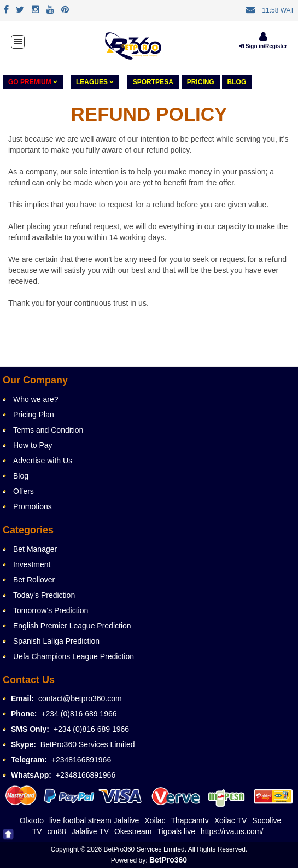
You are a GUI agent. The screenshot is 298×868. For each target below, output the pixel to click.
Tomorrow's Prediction (51, 610)
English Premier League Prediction (72, 626)
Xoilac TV (231, 820)
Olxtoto (32, 820)
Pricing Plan (34, 415)
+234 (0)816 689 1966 (79, 714)
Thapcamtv (189, 820)
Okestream (133, 831)
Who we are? (36, 399)
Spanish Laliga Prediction (56, 641)
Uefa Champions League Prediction (74, 656)
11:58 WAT (278, 10)
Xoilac (155, 820)
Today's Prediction (44, 595)
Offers (24, 491)
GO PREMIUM (33, 82)
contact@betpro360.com (80, 698)
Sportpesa (153, 82)
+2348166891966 (81, 760)
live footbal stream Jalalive (94, 820)
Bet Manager (35, 549)
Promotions (33, 506)
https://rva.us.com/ (232, 831)
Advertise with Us (43, 461)
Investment (32, 564)
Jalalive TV (90, 831)
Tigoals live (176, 831)
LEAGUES (95, 82)
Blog (237, 82)
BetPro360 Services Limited (88, 744)
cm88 (57, 831)
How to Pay (33, 445)
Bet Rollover (34, 580)
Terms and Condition (48, 430)
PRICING (201, 82)
